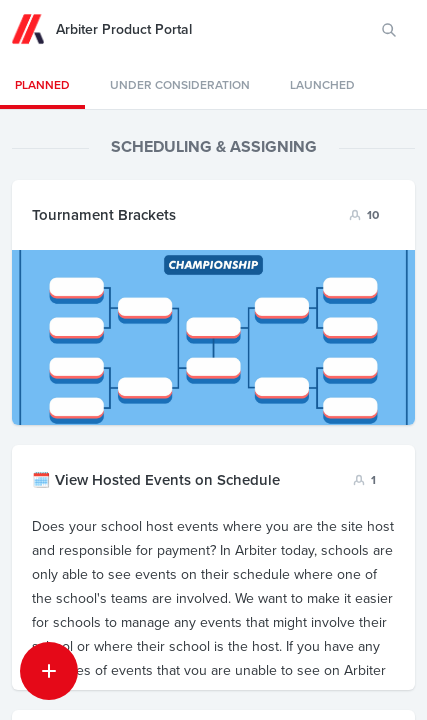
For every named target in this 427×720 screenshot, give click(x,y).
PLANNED (42, 85)
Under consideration (180, 85)
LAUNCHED (322, 85)
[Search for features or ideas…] (389, 30)
